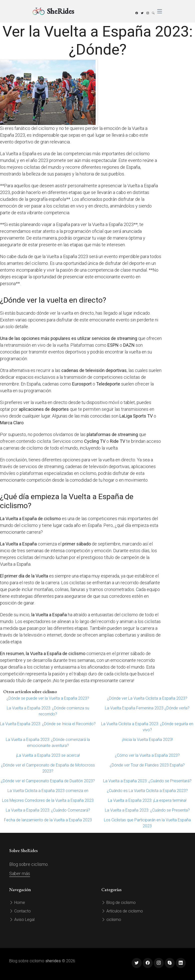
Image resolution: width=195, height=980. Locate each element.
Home (17, 903)
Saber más (20, 873)
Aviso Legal (22, 920)
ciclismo (111, 920)
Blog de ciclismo (119, 903)
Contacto (20, 911)
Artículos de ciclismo (122, 911)
